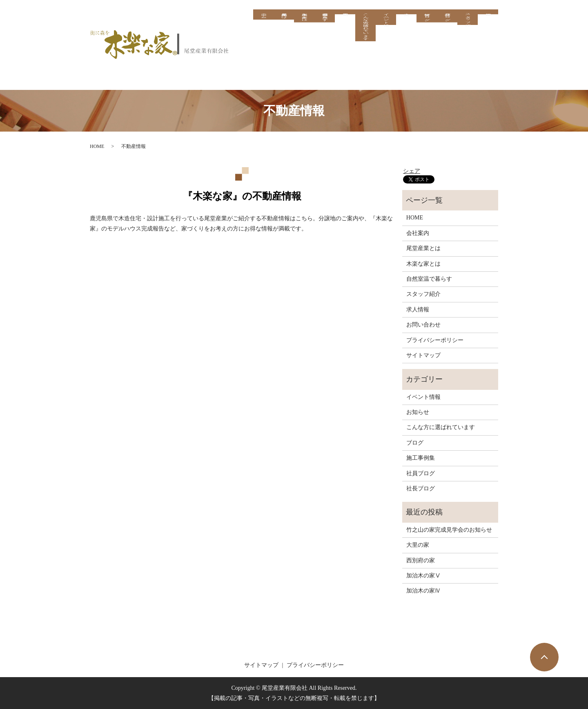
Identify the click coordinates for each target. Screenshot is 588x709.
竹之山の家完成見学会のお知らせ (449, 530)
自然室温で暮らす (324, 27)
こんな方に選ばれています (365, 50)
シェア (412, 171)
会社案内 (406, 15)
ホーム (263, 24)
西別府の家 (421, 560)
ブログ (415, 443)
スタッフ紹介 (467, 30)
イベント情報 (386, 30)
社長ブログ (427, 27)
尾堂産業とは (284, 24)
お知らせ (418, 412)
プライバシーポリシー (435, 340)
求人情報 (488, 15)
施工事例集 (345, 15)
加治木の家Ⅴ (423, 576)
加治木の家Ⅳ (423, 591)
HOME (97, 146)
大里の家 (418, 545)
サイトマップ (423, 355)
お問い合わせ (423, 325)
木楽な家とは (304, 27)
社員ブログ (447, 27)
